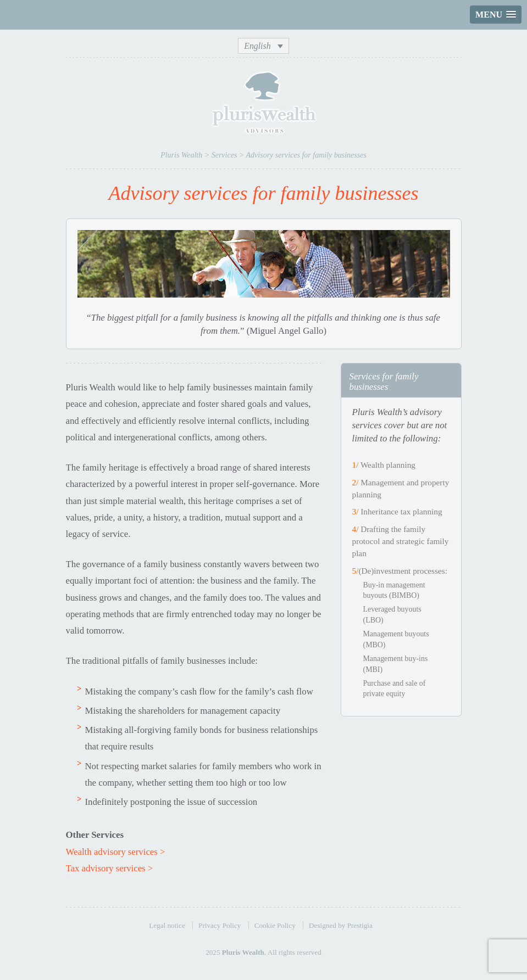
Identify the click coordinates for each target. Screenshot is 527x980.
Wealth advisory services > (116, 852)
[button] (496, 15)
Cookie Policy (275, 925)
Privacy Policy (220, 925)
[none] (263, 46)
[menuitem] (263, 46)
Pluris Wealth (181, 155)
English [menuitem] (257, 46)
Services (224, 155)
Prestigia (360, 925)
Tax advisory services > (110, 868)
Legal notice (167, 925)
